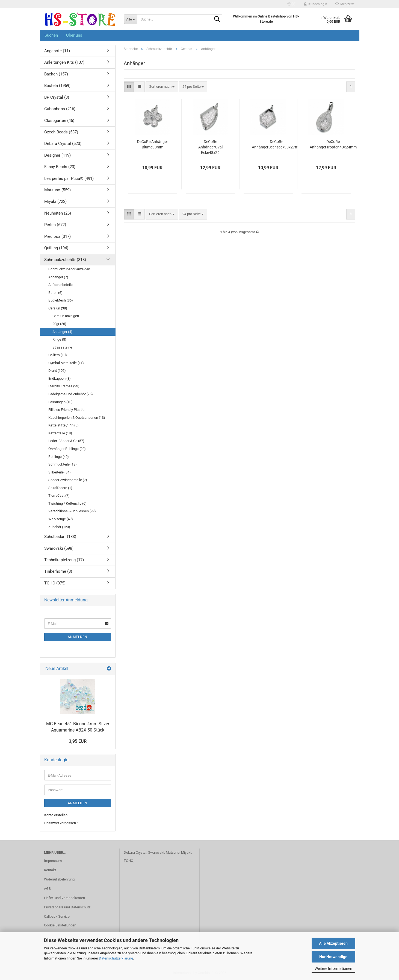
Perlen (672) (55, 225)
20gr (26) (59, 324)
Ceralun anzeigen (66, 316)
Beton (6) (55, 293)
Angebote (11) (57, 51)
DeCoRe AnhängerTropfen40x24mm (333, 144)
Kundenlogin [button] (315, 4)
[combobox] (162, 87)
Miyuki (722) (55, 201)
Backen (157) (56, 74)
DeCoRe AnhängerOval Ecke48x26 (210, 147)
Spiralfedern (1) (60, 488)
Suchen (51, 35)
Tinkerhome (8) (58, 571)
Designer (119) (57, 155)
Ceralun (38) (58, 308)
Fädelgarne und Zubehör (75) (71, 394)
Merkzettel (345, 4)
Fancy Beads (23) (60, 167)
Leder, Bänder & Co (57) (66, 441)
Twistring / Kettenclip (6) (67, 503)
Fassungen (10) (60, 402)
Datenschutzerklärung (116, 958)
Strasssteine (62, 347)
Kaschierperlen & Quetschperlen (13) (77, 418)
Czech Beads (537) (61, 132)
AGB (47, 889)
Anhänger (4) (62, 332)
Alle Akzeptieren (333, 943)
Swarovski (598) (59, 548)
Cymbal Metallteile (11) (66, 363)
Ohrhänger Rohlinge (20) (67, 449)
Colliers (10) (58, 355)
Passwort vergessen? (61, 823)
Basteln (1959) (57, 86)
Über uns (74, 35)
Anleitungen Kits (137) (64, 62)
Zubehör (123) (59, 527)
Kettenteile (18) (60, 433)
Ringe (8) (59, 339)
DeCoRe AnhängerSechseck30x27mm (277, 144)
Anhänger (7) (58, 277)
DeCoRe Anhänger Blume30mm (153, 144)
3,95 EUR (78, 741)
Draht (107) (57, 371)
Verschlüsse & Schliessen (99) (72, 511)
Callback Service (57, 916)
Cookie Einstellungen (60, 925)
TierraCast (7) (59, 495)
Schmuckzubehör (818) (65, 260)
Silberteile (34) (60, 472)
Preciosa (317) (57, 236)
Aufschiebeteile (60, 285)
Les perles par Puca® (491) (69, 179)
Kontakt (50, 870)
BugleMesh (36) (61, 300)
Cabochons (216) (60, 109)
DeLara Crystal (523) (63, 144)
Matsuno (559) (57, 190)
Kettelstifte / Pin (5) (63, 425)
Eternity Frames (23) (64, 386)
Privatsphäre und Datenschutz (67, 907)
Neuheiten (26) (58, 213)
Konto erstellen (56, 815)
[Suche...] (130, 19)
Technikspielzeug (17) (64, 560)
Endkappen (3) (60, 378)
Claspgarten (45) (59, 121)
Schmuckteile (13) (63, 464)
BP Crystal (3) (57, 97)
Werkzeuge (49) (61, 519)
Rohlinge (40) (59, 457)
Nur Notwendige (333, 957)
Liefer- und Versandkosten (64, 898)
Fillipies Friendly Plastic (66, 410)
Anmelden (78, 637)
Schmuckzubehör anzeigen (69, 269)
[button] (291, 4)
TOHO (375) (55, 583)
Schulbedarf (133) (60, 537)
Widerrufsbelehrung (59, 879)
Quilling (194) (56, 248)
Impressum (53, 861)
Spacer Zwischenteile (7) (68, 480)
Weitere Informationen (333, 969)
